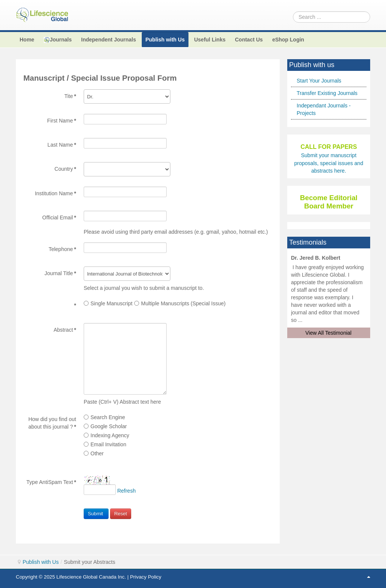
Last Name (62, 145)
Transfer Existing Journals (327, 93)
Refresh (126, 491)
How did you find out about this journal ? (52, 419)
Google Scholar (105, 426)
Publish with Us (41, 562)
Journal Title (60, 273)
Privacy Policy (146, 577)
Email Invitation (105, 444)
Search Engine (104, 417)
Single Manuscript (108, 303)
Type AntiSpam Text (51, 482)
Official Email (59, 217)
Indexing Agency (106, 435)
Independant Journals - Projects (324, 109)
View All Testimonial (328, 333)
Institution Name (55, 193)
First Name (62, 121)
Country (65, 169)
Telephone (62, 249)
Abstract (65, 330)
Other (94, 453)
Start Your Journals (319, 81)
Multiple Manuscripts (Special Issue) (180, 303)
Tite (70, 96)
